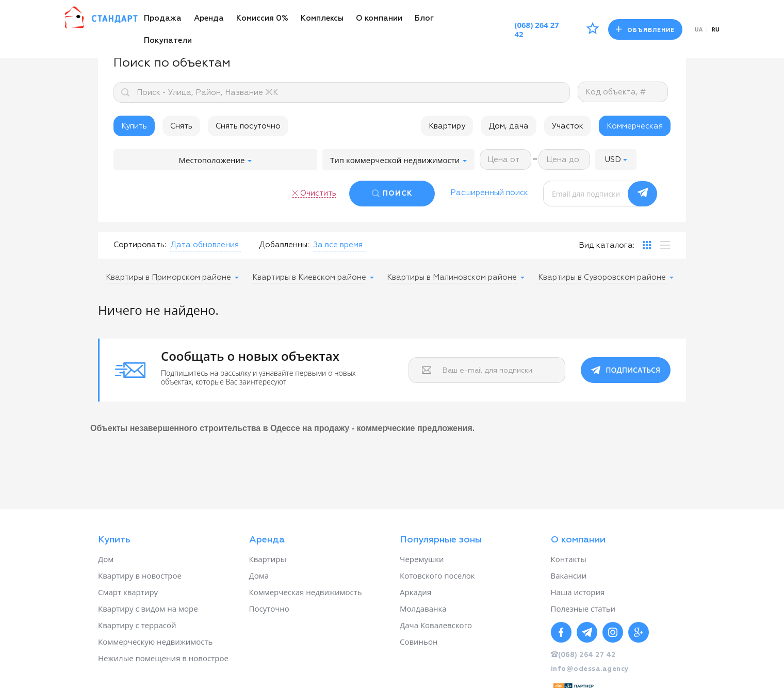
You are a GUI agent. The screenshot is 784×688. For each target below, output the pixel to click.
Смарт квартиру (128, 592)
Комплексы (322, 18)
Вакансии (569, 575)
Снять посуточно (248, 126)
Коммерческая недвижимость (306, 592)
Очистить (318, 193)
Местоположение (216, 160)
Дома (259, 575)
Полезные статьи (583, 609)
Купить (134, 126)
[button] (616, 160)
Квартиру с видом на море (148, 609)
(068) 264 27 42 (537, 29)
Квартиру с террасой (137, 625)
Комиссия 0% (262, 18)
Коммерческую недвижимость (155, 642)
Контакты (569, 559)
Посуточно (269, 609)
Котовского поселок (437, 575)
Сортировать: (140, 245)
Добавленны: (284, 245)
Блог (424, 18)
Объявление (645, 30)
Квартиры (268, 559)
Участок (568, 126)
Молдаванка (423, 609)
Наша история (578, 592)
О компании (379, 18)
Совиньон (419, 642)
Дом (106, 559)
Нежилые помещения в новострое (163, 658)
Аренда (209, 18)
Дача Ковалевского (436, 625)
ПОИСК (398, 194)
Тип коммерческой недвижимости (398, 160)
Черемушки (422, 559)
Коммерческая (635, 126)
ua (699, 29)
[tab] (647, 245)
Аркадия (415, 592)
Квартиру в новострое (140, 575)
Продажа (163, 18)
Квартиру (447, 126)
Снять (181, 126)
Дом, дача (509, 126)
